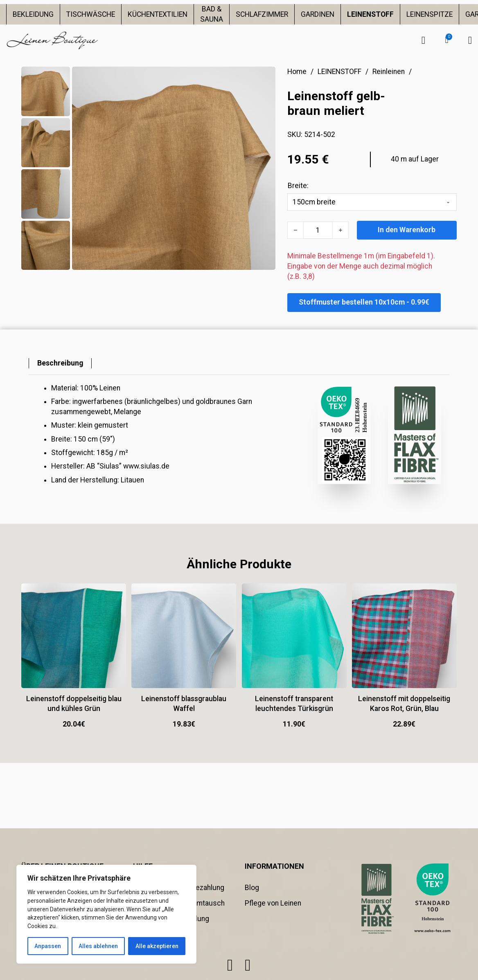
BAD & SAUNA (212, 14)
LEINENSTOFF (370, 14)
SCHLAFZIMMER (262, 14)
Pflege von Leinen (273, 903)
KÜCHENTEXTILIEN (158, 14)
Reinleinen (389, 72)
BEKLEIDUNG (33, 14)
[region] (106, 914)
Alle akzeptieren (157, 946)
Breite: (298, 186)
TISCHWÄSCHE (91, 14)
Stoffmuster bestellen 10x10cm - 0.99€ (364, 302)
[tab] (60, 363)
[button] (446, 40)
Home (297, 72)
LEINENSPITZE (430, 14)
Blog (252, 888)
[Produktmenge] (318, 230)
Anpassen (48, 946)
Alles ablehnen (98, 946)
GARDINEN (318, 14)
